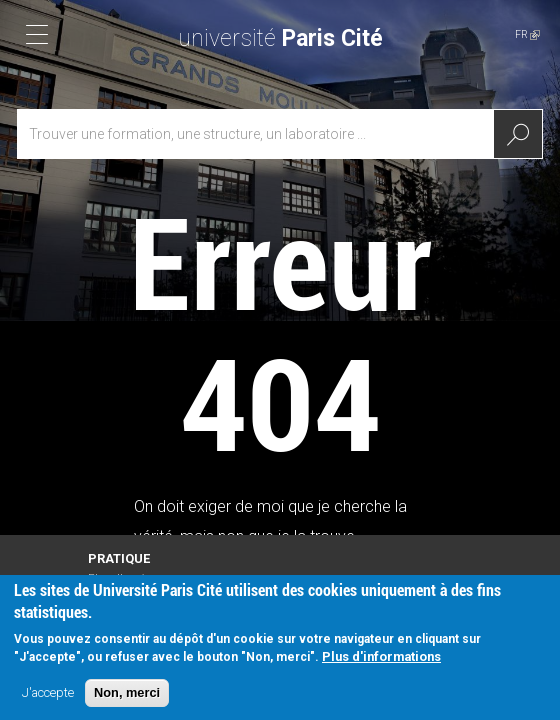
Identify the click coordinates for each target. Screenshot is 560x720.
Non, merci (127, 695)
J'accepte (48, 695)
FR (527, 34)
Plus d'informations (381, 659)
